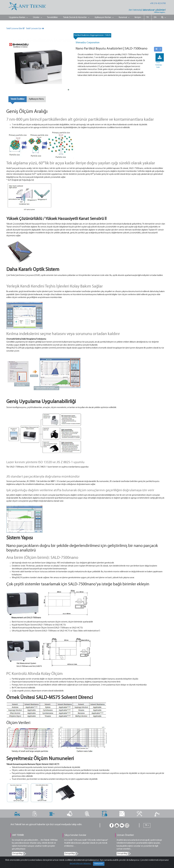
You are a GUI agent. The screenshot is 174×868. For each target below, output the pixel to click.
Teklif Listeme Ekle (15, 29)
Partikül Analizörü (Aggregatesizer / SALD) (92, 35)
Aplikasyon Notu (36, 99)
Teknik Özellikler (18, 99)
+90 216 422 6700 (158, 4)
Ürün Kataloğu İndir (159, 65)
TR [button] (147, 825)
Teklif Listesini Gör (35, 29)
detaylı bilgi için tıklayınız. (80, 864)
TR (147, 17)
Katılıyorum (99, 864)
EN (155, 17)
